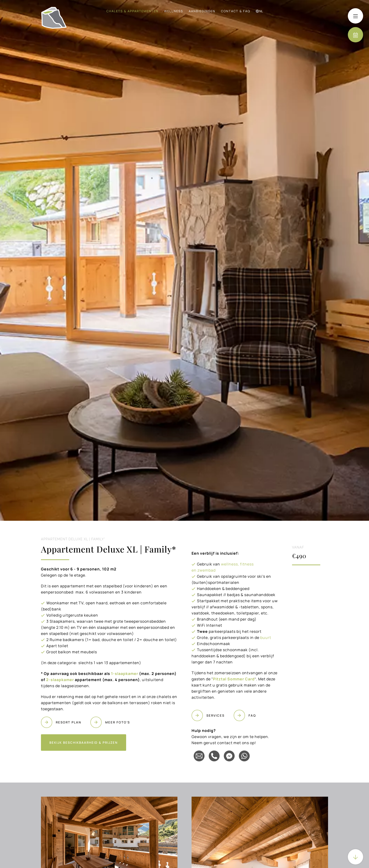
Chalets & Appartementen (132, 11)
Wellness (174, 11)
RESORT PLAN (68, 722)
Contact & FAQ (236, 11)
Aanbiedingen (202, 11)
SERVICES (215, 715)
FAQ (252, 715)
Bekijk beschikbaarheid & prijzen (84, 743)
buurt (266, 638)
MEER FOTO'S (118, 722)
